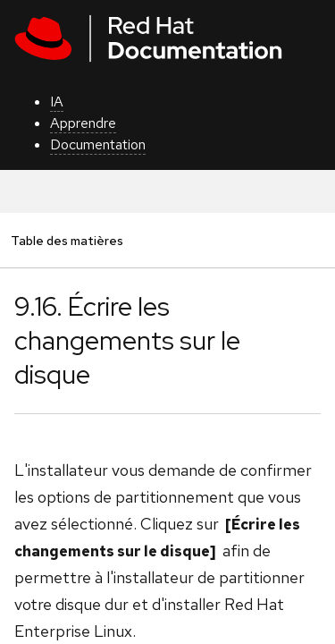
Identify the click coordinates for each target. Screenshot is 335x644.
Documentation (98, 144)
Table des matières (67, 240)
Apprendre (83, 123)
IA (57, 102)
